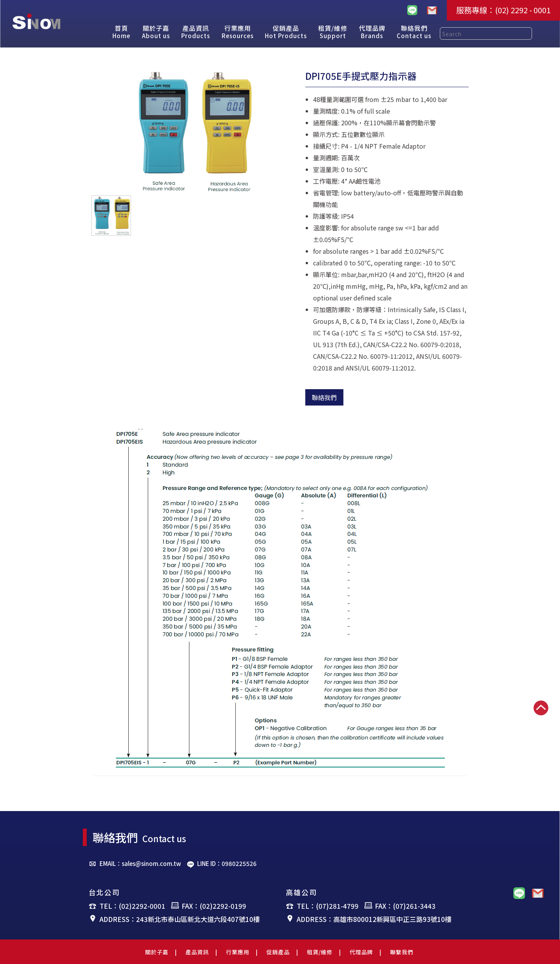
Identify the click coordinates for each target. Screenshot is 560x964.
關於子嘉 (157, 952)
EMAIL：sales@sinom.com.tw (140, 863)
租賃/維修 (320, 952)
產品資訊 (197, 952)
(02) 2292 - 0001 (523, 10)
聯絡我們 (324, 397)
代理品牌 (361, 952)
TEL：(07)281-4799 (328, 906)
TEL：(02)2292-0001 (132, 906)
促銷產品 (278, 952)
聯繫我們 (402, 952)
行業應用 (238, 952)
